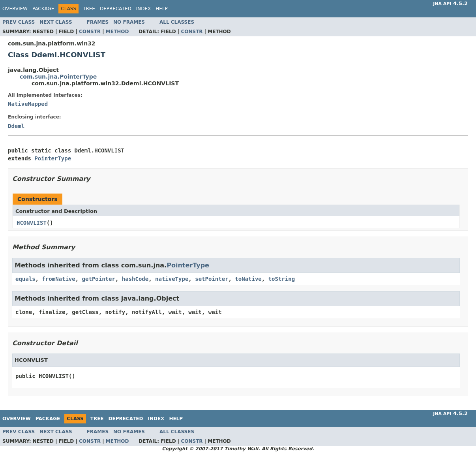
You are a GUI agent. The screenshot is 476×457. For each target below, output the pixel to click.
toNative (248, 279)
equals (25, 279)
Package (43, 9)
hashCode (135, 279)
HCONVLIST (32, 223)
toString (282, 279)
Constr (90, 32)
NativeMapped (28, 104)
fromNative (58, 279)
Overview (15, 9)
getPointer (99, 279)
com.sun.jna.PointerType (58, 77)
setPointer (212, 279)
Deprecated (116, 9)
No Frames (129, 22)
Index (144, 9)
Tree (89, 9)
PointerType (53, 158)
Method (117, 32)
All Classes (177, 22)
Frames (98, 22)
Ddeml (16, 126)
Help (162, 9)
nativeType (172, 279)
